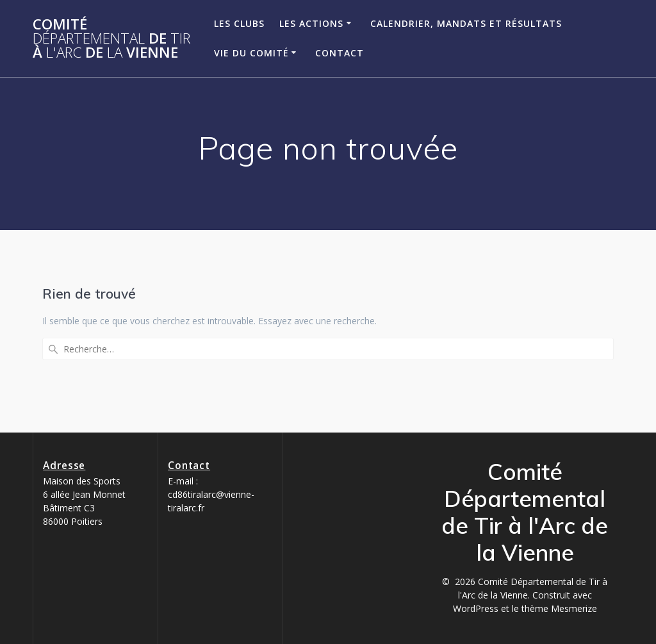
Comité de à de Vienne (111, 39)
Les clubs (239, 23)
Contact (340, 53)
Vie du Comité (251, 53)
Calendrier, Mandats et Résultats (466, 23)
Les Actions (311, 23)
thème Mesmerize (559, 608)
